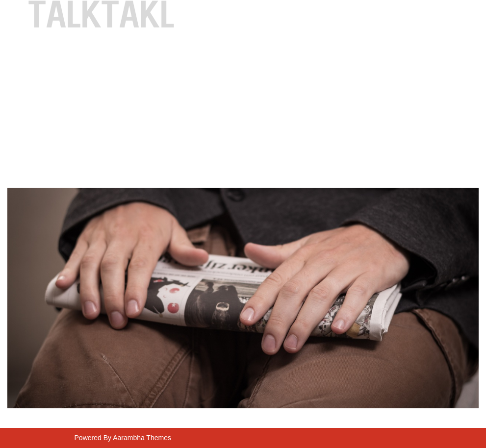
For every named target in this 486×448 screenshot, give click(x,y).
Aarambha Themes (142, 438)
